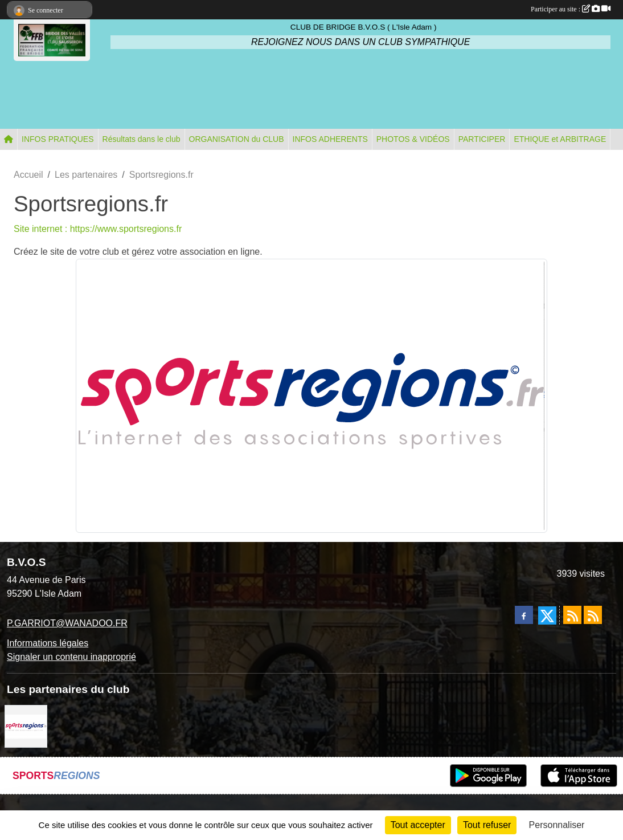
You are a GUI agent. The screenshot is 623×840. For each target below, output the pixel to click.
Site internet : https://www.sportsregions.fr (98, 229)
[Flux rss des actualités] (572, 615)
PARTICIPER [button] (482, 139)
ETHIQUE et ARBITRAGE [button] (560, 139)
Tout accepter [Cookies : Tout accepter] (418, 825)
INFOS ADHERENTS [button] (330, 139)
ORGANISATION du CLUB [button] (237, 139)
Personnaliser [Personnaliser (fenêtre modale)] (557, 825)
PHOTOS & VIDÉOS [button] (413, 139)
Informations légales (48, 643)
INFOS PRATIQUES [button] (58, 139)
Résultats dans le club (142, 139)
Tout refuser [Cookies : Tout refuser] (487, 825)
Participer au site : (571, 9)
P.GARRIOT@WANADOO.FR (67, 623)
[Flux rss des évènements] (593, 615)
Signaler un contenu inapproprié (71, 657)
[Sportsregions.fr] (26, 726)
